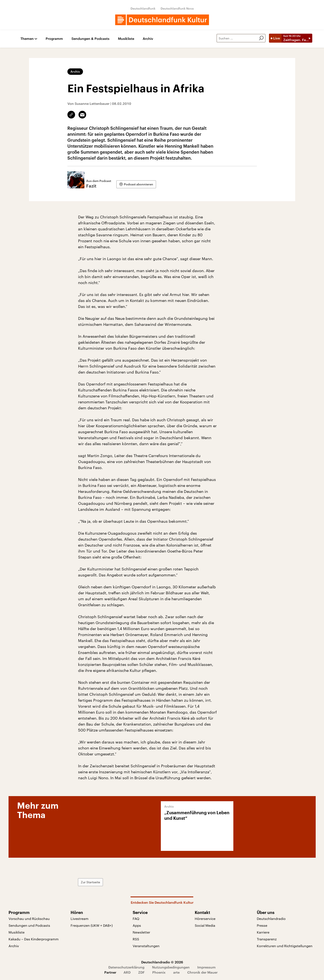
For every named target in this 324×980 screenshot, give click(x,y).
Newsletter (141, 932)
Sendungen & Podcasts (90, 39)
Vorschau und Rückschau (29, 919)
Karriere (263, 932)
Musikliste (126, 39)
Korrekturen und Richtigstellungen (285, 946)
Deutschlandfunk (143, 8)
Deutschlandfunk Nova (177, 8)
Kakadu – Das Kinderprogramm (34, 939)
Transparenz (267, 939)
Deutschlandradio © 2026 (162, 962)
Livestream (80, 919)
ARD (127, 972)
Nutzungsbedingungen (171, 967)
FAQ (136, 919)
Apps (137, 925)
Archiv (148, 39)
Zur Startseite (90, 882)
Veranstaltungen (146, 946)
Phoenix (159, 972)
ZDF (141, 972)
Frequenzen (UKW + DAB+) (92, 925)
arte (176, 972)
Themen (27, 39)
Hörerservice (205, 919)
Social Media (205, 925)
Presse (262, 925)
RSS (136, 939)
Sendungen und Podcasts (29, 925)
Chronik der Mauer (202, 972)
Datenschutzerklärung (126, 967)
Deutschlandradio (271, 919)
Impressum (206, 967)
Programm (54, 39)
